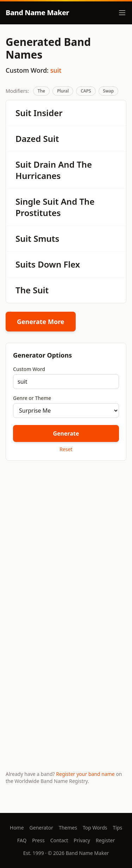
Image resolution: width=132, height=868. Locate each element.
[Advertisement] (66, 538)
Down (49, 264)
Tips (118, 828)
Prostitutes (38, 213)
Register (105, 840)
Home (17, 828)
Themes (68, 828)
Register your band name (85, 774)
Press (38, 840)
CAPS (86, 91)
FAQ (22, 840)
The (41, 91)
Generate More (41, 322)
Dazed (28, 139)
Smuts (46, 238)
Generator (41, 828)
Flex (72, 264)
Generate (66, 433)
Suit (23, 113)
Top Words (95, 828)
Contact (59, 840)
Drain (45, 164)
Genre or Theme (32, 398)
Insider (48, 113)
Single (28, 201)
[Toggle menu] (122, 13)
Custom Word (29, 369)
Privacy (82, 840)
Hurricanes (38, 176)
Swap (109, 91)
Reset (66, 449)
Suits (26, 264)
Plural (63, 91)
